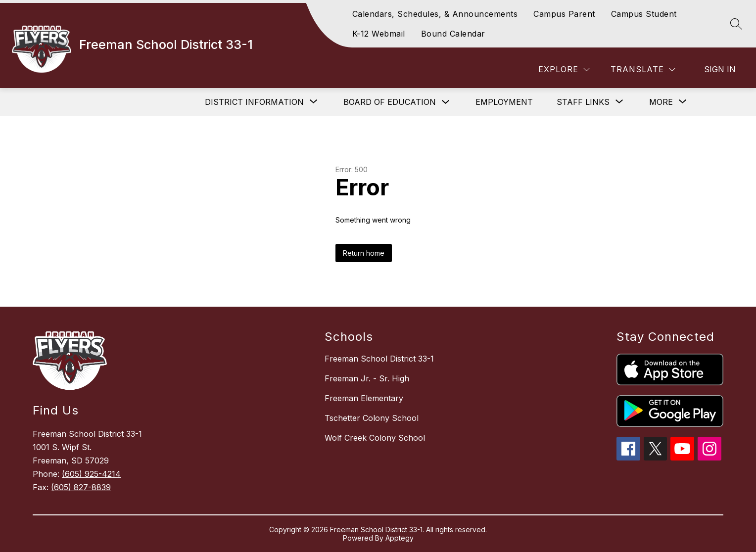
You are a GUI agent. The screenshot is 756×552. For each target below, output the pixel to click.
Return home (364, 253)
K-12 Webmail (379, 34)
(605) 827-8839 (81, 487)
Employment (504, 102)
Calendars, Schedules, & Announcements (435, 14)
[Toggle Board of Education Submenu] (446, 102)
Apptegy (400, 538)
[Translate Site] (643, 69)
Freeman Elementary (364, 398)
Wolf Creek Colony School (375, 438)
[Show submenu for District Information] (254, 102)
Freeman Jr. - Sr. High (367, 378)
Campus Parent (564, 14)
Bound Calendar (453, 34)
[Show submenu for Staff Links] (583, 102)
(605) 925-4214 (91, 474)
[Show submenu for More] (661, 102)
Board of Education (390, 102)
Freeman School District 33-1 (379, 359)
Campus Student (644, 14)
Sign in (720, 69)
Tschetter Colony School (372, 418)
